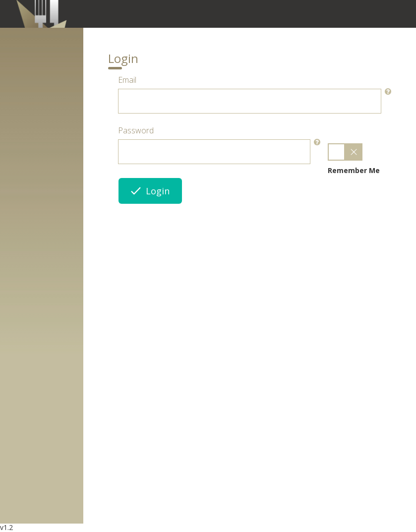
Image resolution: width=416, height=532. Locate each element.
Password (136, 130)
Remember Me (354, 170)
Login (150, 191)
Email (127, 80)
